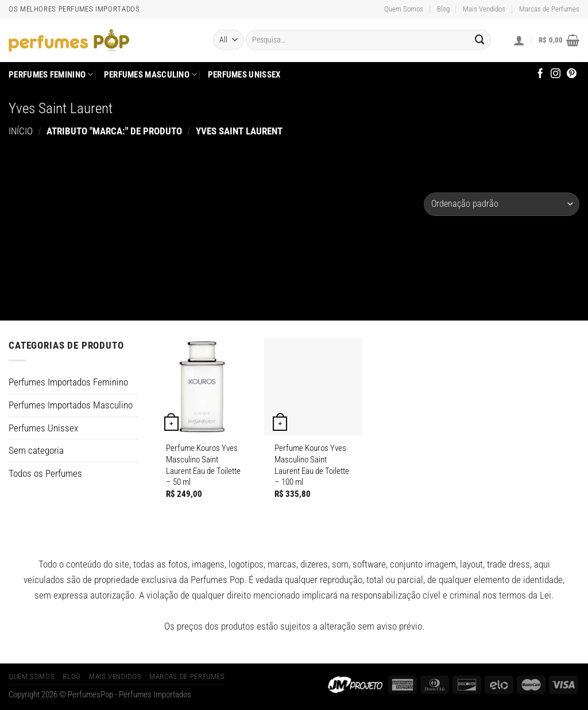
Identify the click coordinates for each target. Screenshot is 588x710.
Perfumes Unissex (244, 75)
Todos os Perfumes (45, 473)
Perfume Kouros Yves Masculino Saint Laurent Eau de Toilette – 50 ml (203, 465)
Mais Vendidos (484, 9)
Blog (443, 9)
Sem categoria (36, 450)
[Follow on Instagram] (556, 74)
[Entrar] (519, 40)
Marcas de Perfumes (549, 9)
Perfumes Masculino (151, 74)
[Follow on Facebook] (540, 74)
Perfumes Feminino (51, 74)
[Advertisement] (216, 223)
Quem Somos (404, 9)
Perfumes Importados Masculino (71, 405)
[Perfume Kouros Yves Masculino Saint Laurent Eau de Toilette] (204, 387)
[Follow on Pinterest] (572, 74)
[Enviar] (479, 40)
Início (21, 131)
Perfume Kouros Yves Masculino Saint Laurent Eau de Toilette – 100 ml (312, 465)
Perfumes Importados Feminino (68, 382)
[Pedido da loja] (502, 204)
